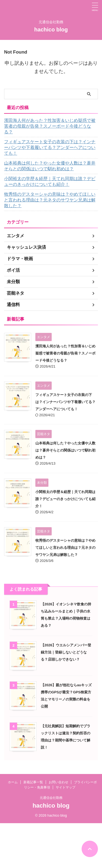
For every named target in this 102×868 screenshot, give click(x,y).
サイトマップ (66, 787)
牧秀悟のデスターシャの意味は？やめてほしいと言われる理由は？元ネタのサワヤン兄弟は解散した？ (50, 200)
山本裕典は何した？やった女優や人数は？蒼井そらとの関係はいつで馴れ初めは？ (50, 166)
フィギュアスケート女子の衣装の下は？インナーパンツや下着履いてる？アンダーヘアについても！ (50, 147)
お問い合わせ (58, 782)
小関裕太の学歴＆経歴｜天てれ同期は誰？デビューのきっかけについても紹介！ (50, 181)
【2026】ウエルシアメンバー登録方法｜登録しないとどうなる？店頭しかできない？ (66, 652)
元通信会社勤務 (51, 798)
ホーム (13, 782)
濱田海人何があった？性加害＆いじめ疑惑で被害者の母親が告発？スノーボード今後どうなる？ (50, 126)
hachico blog (51, 30)
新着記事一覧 (33, 782)
